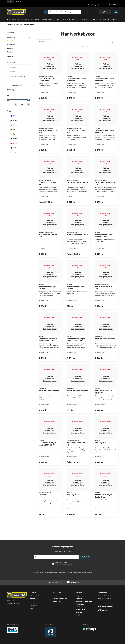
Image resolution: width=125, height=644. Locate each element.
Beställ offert (57, 602)
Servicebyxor (18, 45)
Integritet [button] (78, 615)
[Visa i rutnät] (112, 43)
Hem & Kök (95, 19)
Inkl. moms (10, 2)
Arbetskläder (11, 19)
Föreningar (71, 19)
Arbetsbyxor (19, 25)
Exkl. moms (18, 2)
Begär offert (105, 12)
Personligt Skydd (47, 19)
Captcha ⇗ (69, 566)
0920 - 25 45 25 (114, 5)
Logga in (78, 596)
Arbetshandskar (24, 19)
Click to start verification (64, 564)
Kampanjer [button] (85, 19)
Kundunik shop (92, 5)
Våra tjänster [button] (104, 19)
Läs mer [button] (114, 19)
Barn (63, 19)
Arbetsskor (35, 19)
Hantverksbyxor (29, 25)
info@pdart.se (74, 582)
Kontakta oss (57, 596)
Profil (57, 19)
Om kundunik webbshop (60, 599)
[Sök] (63, 12)
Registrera (86, 557)
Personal (78, 607)
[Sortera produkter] (44, 41)
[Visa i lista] (117, 43)
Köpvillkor (79, 599)
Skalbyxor (18, 49)
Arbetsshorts (18, 37)
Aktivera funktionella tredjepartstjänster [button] (50, 66)
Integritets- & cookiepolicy (84, 602)
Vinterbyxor (18, 52)
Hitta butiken (80, 604)
